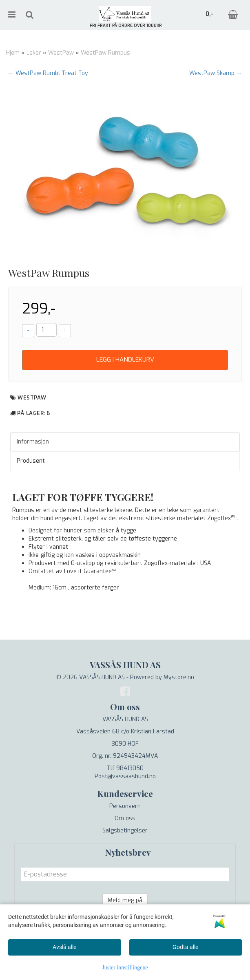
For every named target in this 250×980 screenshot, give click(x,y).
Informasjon (33, 442)
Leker (34, 53)
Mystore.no (179, 677)
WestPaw (61, 53)
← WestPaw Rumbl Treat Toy (48, 73)
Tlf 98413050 (125, 768)
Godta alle (185, 947)
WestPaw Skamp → (216, 73)
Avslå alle (64, 947)
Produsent (31, 461)
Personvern (125, 806)
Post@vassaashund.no (125, 776)
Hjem (13, 53)
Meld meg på (125, 900)
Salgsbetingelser (125, 831)
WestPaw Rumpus (105, 53)
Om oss (125, 818)
